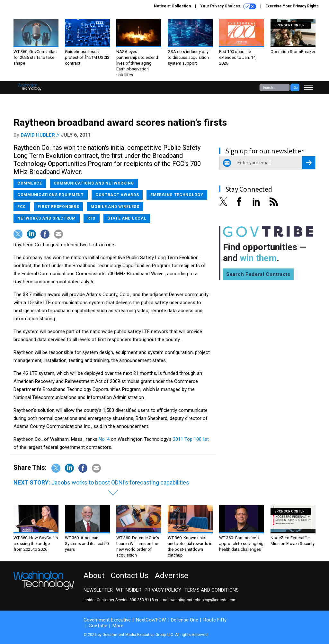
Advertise (172, 576)
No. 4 (104, 439)
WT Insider (129, 590)
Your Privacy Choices (228, 6)
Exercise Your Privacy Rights (292, 6)
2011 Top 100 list (191, 439)
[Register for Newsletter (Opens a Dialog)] (309, 163)
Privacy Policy (163, 590)
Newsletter (98, 590)
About (94, 576)
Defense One (185, 620)
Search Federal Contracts (258, 274)
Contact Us (130, 576)
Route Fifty (215, 620)
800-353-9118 (142, 600)
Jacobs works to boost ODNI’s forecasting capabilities (120, 482)
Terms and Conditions (212, 590)
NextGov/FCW (151, 620)
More (118, 626)
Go (295, 88)
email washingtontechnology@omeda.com (198, 600)
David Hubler (38, 135)
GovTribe (98, 626)
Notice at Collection (172, 6)
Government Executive (107, 620)
